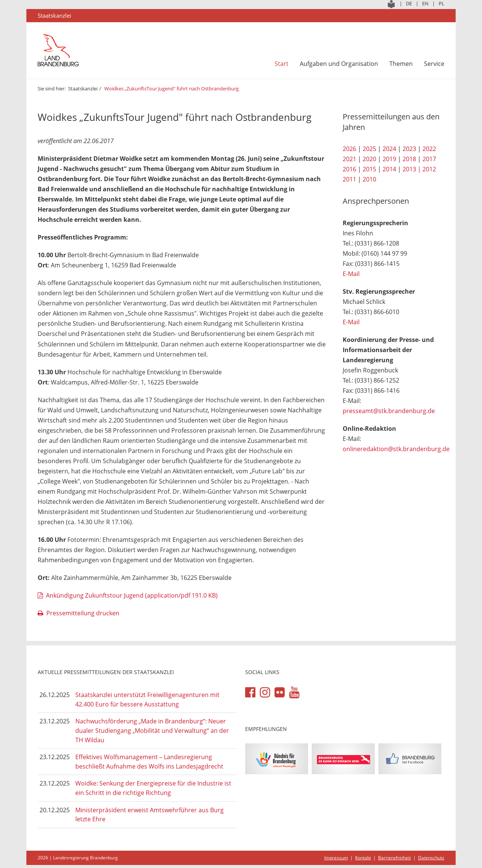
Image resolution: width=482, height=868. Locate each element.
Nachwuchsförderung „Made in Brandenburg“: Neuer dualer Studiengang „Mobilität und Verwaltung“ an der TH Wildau (152, 730)
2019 (389, 159)
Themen (401, 64)
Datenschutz (431, 858)
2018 (409, 159)
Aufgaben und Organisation (339, 64)
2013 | (412, 169)
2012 (429, 169)
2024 (389, 149)
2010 (369, 179)
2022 (429, 149)
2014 (389, 169)
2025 (369, 149)
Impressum (336, 858)
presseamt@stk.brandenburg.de (389, 411)
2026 (349, 149)
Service (434, 64)
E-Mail (351, 274)
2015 (369, 169)
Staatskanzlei (83, 88)
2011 (349, 179)
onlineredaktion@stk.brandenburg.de (396, 449)
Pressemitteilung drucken (83, 613)
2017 (429, 159)
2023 (409, 149)
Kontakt (363, 858)
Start (281, 64)
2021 (349, 159)
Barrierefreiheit (394, 858)
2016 (349, 169)
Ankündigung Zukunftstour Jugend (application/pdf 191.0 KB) (132, 595)
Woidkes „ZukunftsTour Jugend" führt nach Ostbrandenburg (172, 88)
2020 (369, 159)
